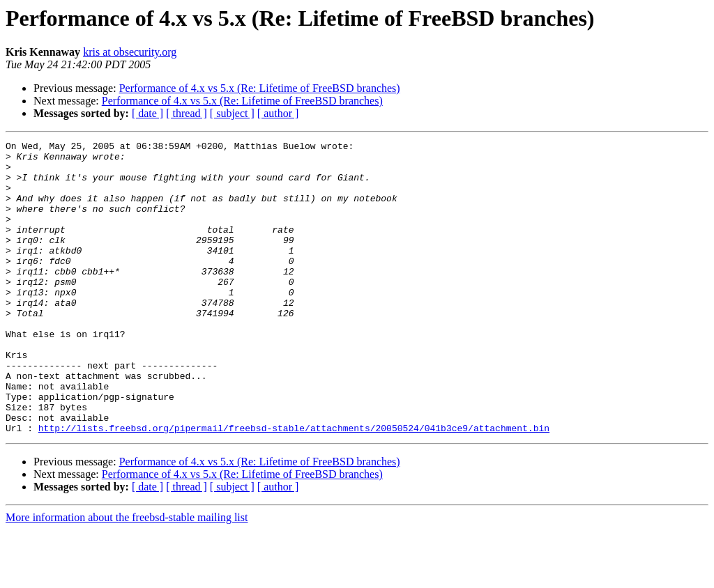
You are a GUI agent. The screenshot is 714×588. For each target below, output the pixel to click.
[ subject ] (232, 113)
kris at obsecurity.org (130, 52)
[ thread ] (187, 113)
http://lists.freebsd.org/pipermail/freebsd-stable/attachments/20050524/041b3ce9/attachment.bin (294, 486)
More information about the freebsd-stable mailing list (127, 576)
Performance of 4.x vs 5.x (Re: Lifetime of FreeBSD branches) (260, 88)
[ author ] (278, 113)
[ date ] (147, 113)
